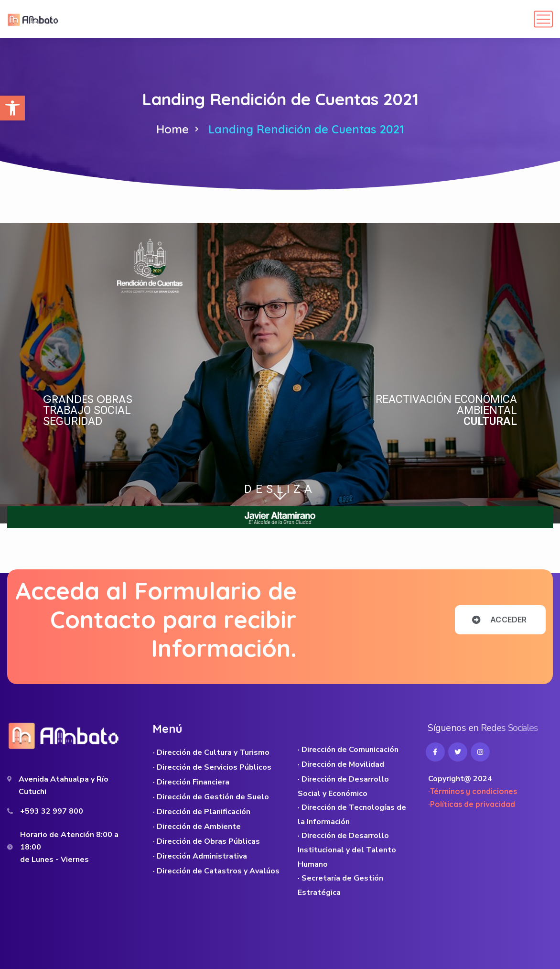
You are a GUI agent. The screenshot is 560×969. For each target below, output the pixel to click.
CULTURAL (490, 421)
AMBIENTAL (487, 410)
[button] (12, 108)
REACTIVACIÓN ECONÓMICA (446, 399)
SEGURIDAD (73, 421)
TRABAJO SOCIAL (87, 410)
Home (172, 129)
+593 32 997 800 (52, 811)
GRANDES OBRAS (88, 399)
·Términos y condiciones (473, 791)
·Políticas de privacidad (472, 804)
